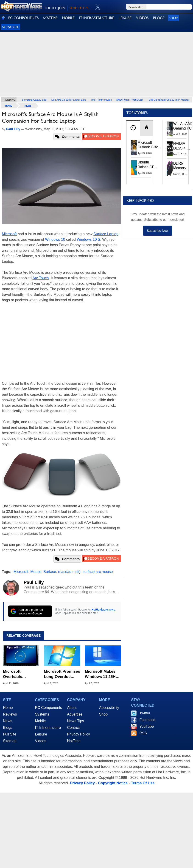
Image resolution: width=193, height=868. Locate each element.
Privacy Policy (78, 734)
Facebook (147, 720)
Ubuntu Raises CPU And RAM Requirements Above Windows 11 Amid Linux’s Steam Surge (149, 165)
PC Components (49, 708)
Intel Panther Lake (102, 100)
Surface (50, 572)
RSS (143, 733)
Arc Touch (41, 278)
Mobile (41, 721)
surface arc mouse (98, 572)
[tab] (133, 128)
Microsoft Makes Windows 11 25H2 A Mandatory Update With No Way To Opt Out (101, 674)
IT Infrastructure (48, 728)
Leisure (41, 734)
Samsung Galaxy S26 (34, 100)
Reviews (10, 714)
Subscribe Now (157, 231)
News (28, 106)
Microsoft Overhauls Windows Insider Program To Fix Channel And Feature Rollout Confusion (18, 674)
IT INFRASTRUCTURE (97, 18)
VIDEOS (142, 18)
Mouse (36, 572)
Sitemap (10, 741)
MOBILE (68, 18)
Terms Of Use (143, 783)
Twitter (145, 713)
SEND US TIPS (79, 8)
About (72, 708)
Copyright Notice (113, 783)
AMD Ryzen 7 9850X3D (130, 100)
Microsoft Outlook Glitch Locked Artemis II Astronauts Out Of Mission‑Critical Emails (150, 145)
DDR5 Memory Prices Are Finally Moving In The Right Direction (181, 166)
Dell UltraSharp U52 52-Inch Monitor (169, 100)
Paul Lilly (34, 582)
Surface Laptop (106, 234)
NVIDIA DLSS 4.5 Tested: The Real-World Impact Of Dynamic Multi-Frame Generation (182, 146)
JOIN (62, 8)
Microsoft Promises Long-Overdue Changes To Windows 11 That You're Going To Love (62, 674)
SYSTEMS (50, 18)
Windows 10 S (88, 239)
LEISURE (125, 18)
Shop (173, 18)
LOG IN (50, 8)
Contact (73, 728)
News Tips (76, 721)
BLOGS (159, 18)
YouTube (147, 726)
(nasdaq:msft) (69, 572)
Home (8, 708)
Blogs (8, 728)
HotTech (74, 741)
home (9, 106)
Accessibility (109, 708)
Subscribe (11, 27)
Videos (41, 741)
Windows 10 (55, 239)
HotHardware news (103, 610)
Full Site (10, 734)
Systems (42, 714)
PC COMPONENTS (23, 18)
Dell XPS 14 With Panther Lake (69, 100)
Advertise (75, 714)
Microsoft (9, 234)
